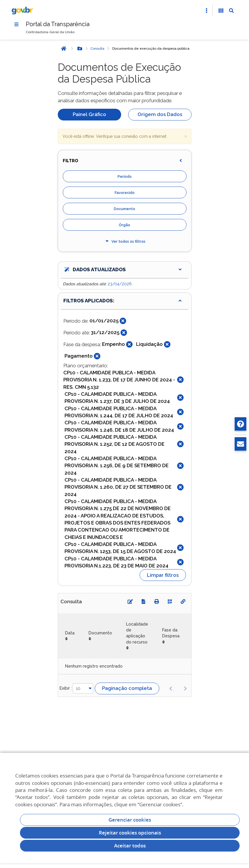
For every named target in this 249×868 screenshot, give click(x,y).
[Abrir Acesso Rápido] (206, 11)
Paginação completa (127, 688)
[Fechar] (123, 321)
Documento (124, 209)
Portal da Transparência (58, 24)
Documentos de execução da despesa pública (151, 48)
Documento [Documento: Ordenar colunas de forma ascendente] (100, 633)
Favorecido (125, 193)
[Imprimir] (157, 601)
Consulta (97, 48)
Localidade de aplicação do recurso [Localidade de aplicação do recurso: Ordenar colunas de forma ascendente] (137, 633)
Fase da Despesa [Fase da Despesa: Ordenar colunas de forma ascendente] (171, 633)
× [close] (186, 136)
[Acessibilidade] (221, 11)
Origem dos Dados (160, 114)
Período (125, 176)
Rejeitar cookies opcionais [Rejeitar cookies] (130, 833)
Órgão (124, 225)
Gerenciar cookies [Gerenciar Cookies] (130, 820)
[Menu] (16, 24)
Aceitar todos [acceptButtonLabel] (130, 846)
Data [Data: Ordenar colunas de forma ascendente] (70, 633)
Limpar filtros (163, 575)
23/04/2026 (120, 284)
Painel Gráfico (89, 114)
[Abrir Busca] (231, 11)
